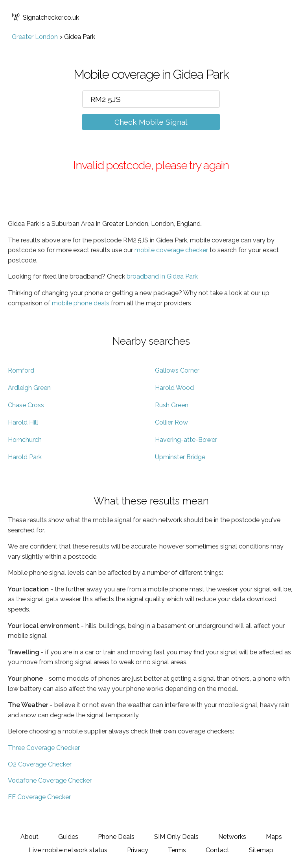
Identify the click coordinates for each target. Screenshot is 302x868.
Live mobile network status (68, 850)
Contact (217, 850)
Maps (274, 837)
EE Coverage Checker (39, 797)
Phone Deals (116, 837)
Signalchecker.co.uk (45, 18)
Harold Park (25, 457)
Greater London (35, 37)
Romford (21, 370)
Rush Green (172, 405)
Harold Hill (23, 422)
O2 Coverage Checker (40, 764)
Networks (232, 837)
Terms (177, 850)
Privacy (138, 850)
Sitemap (261, 850)
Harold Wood (174, 388)
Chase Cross (26, 405)
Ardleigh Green (29, 388)
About (29, 837)
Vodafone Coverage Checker (50, 780)
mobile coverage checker (171, 250)
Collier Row (171, 422)
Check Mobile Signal (151, 122)
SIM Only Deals (176, 837)
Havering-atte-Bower (186, 440)
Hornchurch (25, 440)
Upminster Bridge (180, 457)
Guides (68, 837)
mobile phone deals (81, 303)
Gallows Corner (177, 370)
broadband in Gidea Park (162, 276)
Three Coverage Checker (44, 748)
